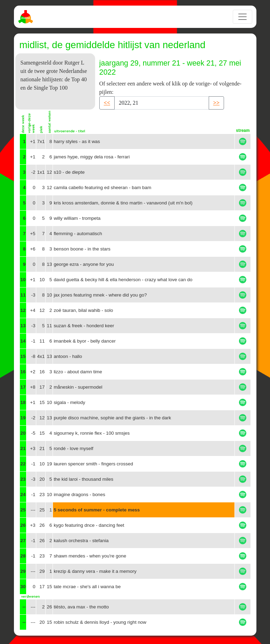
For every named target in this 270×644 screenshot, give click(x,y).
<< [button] (107, 103)
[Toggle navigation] (242, 17)
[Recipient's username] (162, 103)
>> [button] (216, 103)
